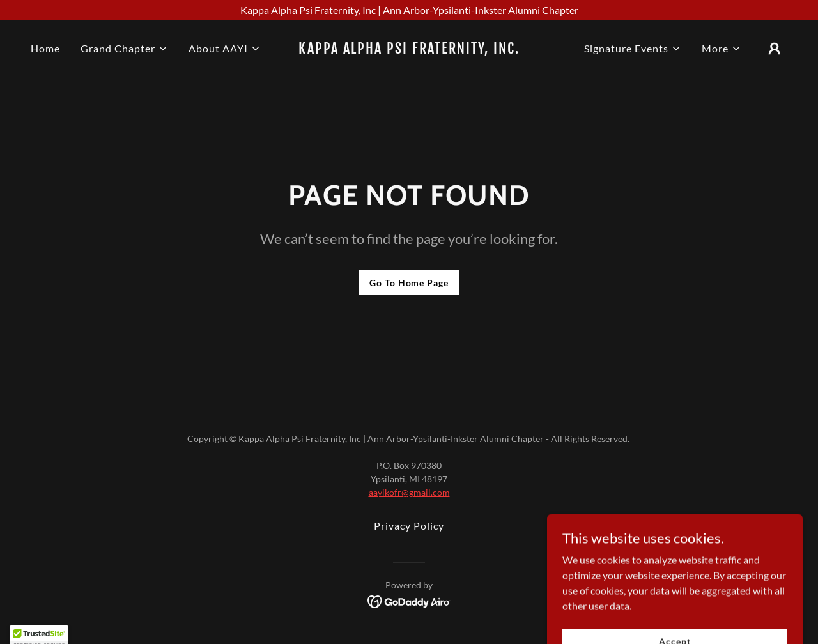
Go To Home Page (409, 283)
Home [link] (45, 48)
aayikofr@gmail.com (409, 492)
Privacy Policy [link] (409, 525)
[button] (124, 49)
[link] (409, 50)
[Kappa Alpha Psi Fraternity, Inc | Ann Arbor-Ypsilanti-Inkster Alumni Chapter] (409, 10)
